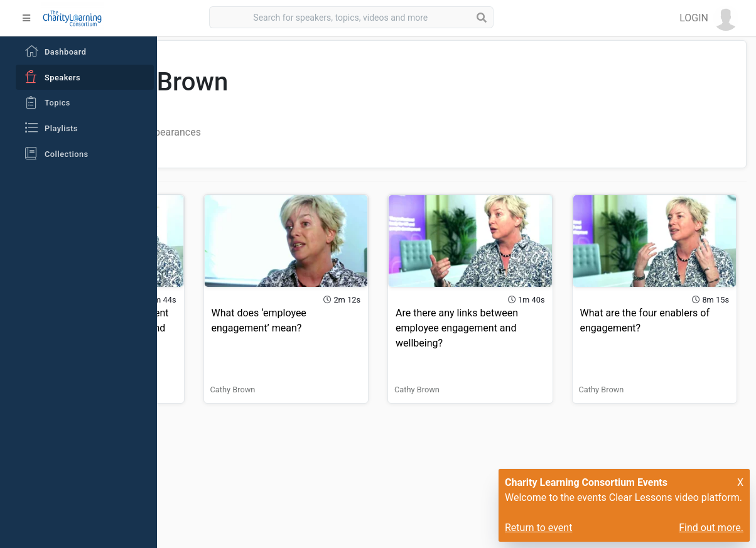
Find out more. (711, 528)
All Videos (227, 132)
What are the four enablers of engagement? (658, 306)
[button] (709, 18)
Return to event (538, 528)
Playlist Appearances (311, 132)
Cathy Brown (205, 368)
